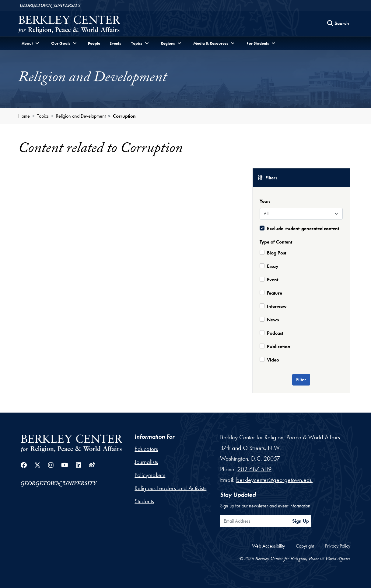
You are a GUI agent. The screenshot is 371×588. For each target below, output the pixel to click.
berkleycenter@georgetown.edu (274, 480)
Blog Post (276, 253)
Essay (273, 266)
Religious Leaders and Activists (170, 488)
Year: (265, 201)
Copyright (305, 546)
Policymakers (150, 475)
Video (273, 360)
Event (273, 280)
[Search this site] (338, 23)
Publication (279, 346)
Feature (275, 293)
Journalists (146, 462)
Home (24, 116)
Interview (277, 306)
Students (144, 501)
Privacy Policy (338, 546)
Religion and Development (81, 116)
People (94, 43)
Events (115, 43)
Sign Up (301, 521)
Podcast (275, 333)
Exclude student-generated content (303, 228)
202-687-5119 (254, 469)
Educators (146, 449)
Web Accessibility (268, 546)
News (273, 320)
